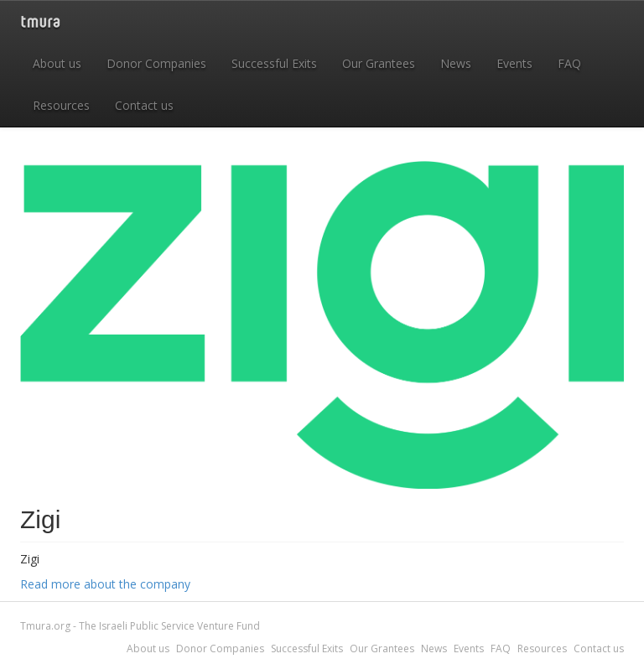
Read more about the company (105, 584)
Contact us (144, 105)
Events (514, 63)
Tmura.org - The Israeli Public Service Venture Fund (140, 626)
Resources (61, 105)
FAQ (569, 63)
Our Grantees (379, 63)
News (456, 63)
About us (57, 63)
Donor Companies (156, 63)
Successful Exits (274, 63)
